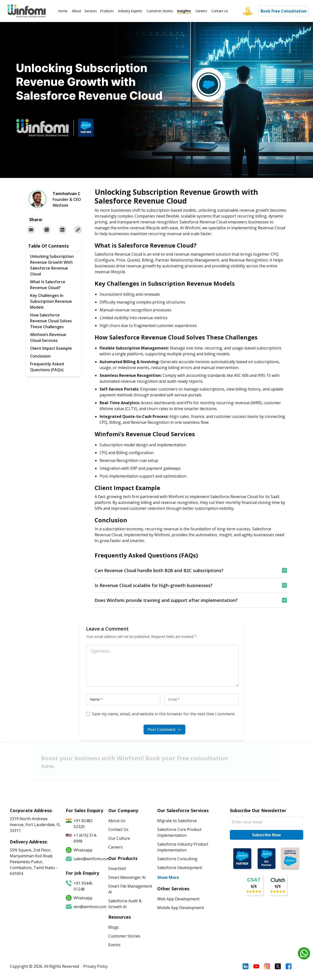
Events (114, 945)
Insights (184, 11)
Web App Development (178, 899)
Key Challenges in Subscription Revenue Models (51, 301)
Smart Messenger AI (127, 877)
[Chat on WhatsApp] (304, 953)
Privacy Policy (95, 966)
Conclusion (40, 356)
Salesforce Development (180, 868)
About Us (117, 821)
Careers (201, 11)
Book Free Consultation (284, 11)
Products (107, 11)
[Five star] (250, 11)
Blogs (114, 927)
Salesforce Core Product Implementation (179, 832)
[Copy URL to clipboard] (78, 230)
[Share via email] (31, 230)
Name (96, 699)
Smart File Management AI (130, 889)
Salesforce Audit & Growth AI (125, 904)
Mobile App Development (181, 908)
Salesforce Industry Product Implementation (183, 847)
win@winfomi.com (85, 907)
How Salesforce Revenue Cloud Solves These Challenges (51, 321)
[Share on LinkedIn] (62, 230)
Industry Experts (130, 11)
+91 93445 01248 (79, 886)
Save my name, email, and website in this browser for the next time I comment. (164, 714)
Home (63, 11)
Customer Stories (160, 11)
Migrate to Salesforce (177, 821)
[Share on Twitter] (47, 230)
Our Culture (119, 838)
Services (90, 11)
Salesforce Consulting (177, 859)
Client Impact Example (51, 348)
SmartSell (117, 869)
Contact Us (220, 11)
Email (174, 699)
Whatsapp (79, 898)
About (76, 11)
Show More (168, 877)
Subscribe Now (267, 835)
